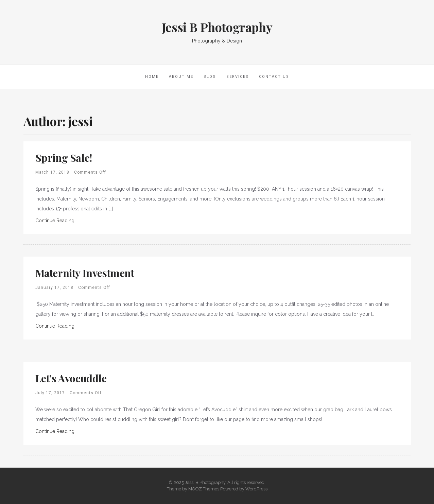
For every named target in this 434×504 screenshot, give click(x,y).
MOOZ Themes (204, 489)
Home (152, 77)
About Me (181, 77)
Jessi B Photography (217, 27)
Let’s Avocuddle (71, 378)
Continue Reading (55, 221)
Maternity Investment (85, 273)
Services (238, 77)
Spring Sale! (64, 158)
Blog (210, 77)
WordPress (256, 489)
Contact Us (274, 77)
